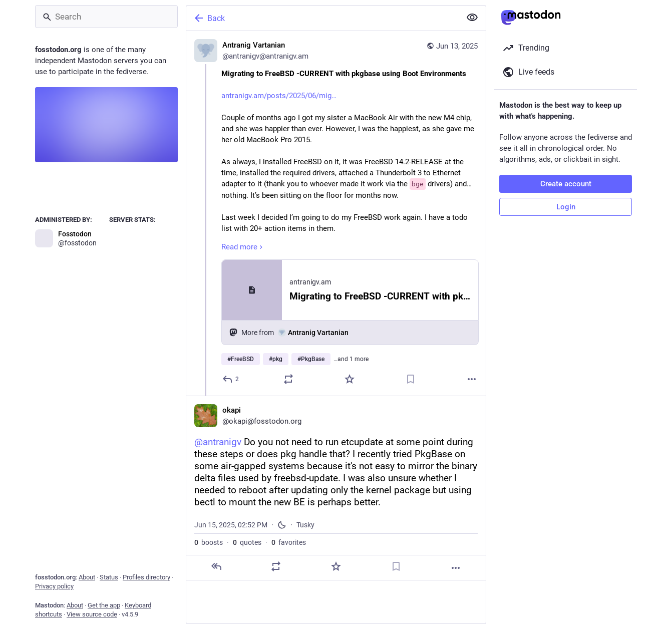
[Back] (322, 18)
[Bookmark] (411, 379)
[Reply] (231, 379)
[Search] (106, 17)
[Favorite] (350, 379)
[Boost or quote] (288, 379)
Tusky (305, 525)
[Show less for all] (472, 18)
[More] (472, 379)
